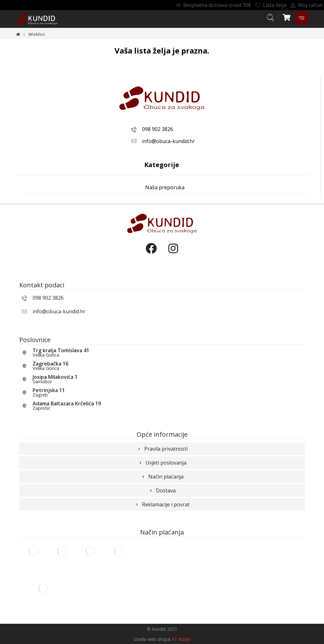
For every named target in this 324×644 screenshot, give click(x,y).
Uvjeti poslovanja (162, 463)
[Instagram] (173, 254)
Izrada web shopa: (152, 639)
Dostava (162, 491)
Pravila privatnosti (162, 449)
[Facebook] (151, 254)
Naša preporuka (165, 187)
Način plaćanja (162, 477)
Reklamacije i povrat (162, 504)
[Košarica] (287, 17)
